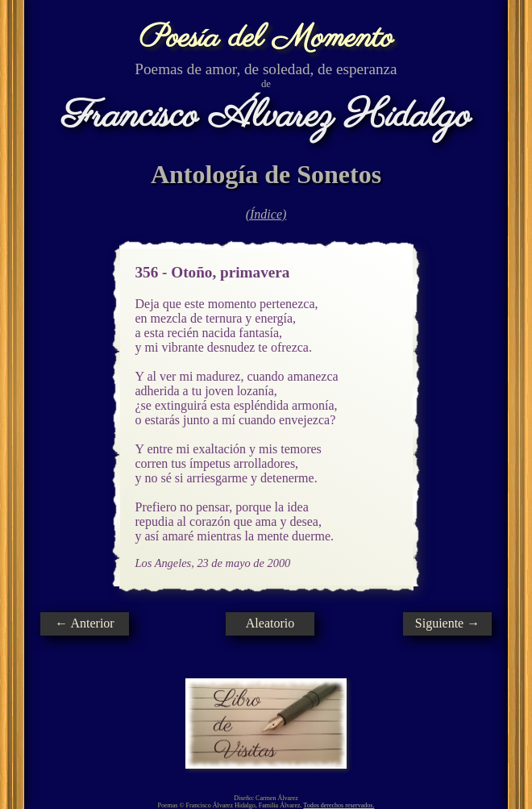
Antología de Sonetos (266, 174)
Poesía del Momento (266, 38)
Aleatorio (270, 623)
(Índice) (266, 214)
